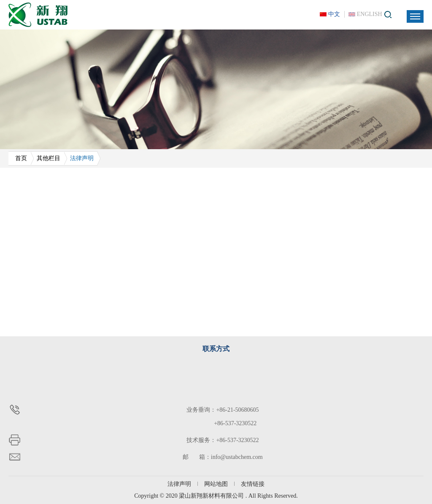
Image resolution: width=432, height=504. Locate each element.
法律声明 (179, 484)
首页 (21, 158)
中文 (334, 14)
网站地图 (216, 484)
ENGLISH (370, 14)
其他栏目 (49, 158)
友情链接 (253, 484)
